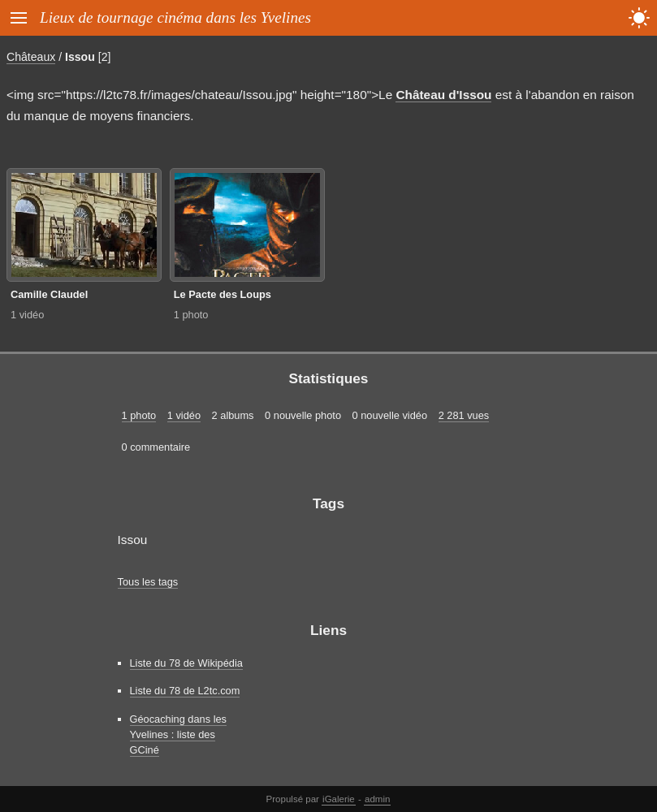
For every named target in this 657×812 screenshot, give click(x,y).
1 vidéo (27, 315)
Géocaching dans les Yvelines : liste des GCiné (179, 734)
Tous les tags (148, 582)
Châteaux (31, 57)
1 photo (191, 315)
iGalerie (339, 799)
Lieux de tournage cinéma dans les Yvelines (175, 17)
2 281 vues (464, 415)
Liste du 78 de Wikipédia (186, 663)
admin (377, 799)
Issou (80, 57)
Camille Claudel (49, 294)
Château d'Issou (443, 95)
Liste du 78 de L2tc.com (185, 691)
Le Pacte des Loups (223, 294)
